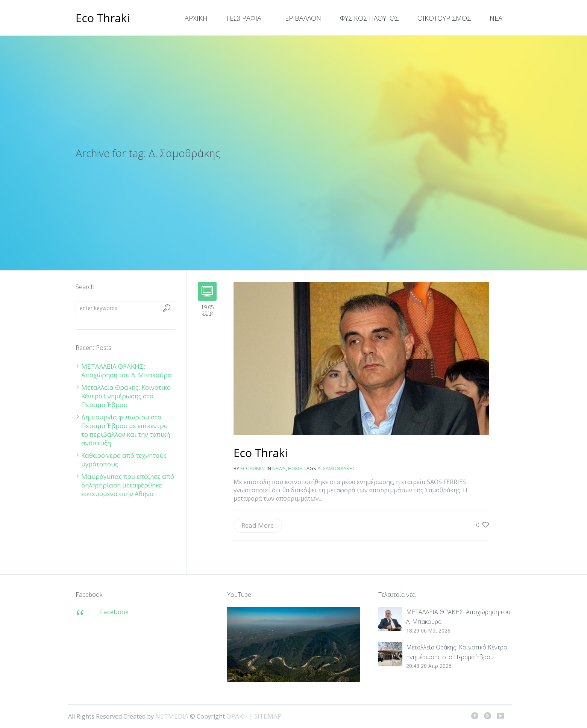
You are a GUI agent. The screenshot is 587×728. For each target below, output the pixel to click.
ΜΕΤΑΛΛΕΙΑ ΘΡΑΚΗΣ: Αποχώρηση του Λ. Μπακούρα (127, 371)
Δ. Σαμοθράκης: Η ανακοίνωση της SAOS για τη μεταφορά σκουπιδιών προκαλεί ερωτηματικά (261, 454)
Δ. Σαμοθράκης (336, 468)
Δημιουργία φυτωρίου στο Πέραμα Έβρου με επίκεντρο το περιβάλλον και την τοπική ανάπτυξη (126, 430)
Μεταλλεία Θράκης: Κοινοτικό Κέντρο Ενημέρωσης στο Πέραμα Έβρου (126, 396)
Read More (258, 525)
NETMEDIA (172, 716)
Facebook (114, 612)
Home (295, 468)
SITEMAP (268, 716)
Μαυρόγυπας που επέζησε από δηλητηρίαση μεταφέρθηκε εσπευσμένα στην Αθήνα (128, 485)
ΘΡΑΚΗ (103, 19)
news (279, 468)
